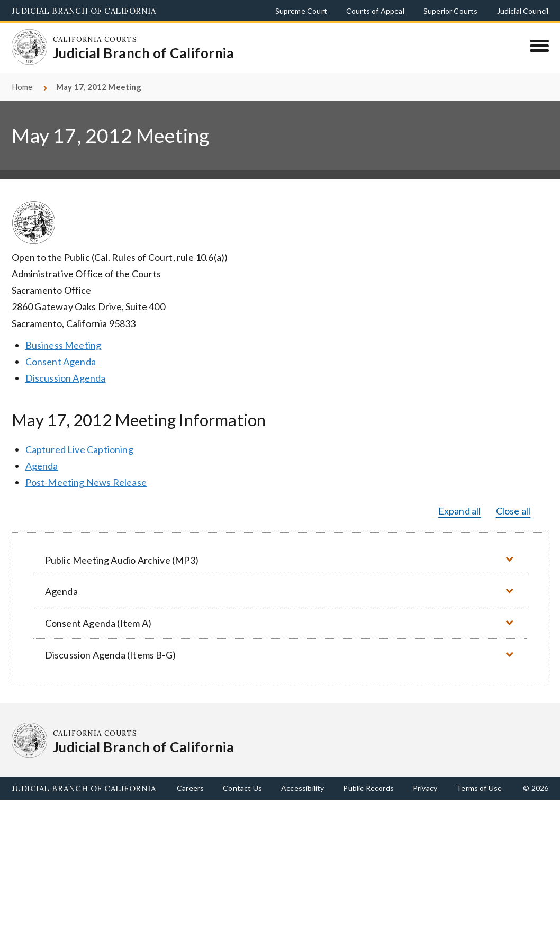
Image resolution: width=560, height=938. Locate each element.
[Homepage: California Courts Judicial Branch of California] (30, 47)
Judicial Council (523, 11)
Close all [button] (513, 511)
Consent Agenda (61, 362)
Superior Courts (451, 11)
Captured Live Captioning (79, 449)
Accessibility (302, 788)
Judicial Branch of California (84, 11)
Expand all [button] (460, 511)
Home (22, 87)
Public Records (368, 788)
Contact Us (242, 788)
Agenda (42, 466)
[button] (280, 560)
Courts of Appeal (375, 11)
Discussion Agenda (66, 378)
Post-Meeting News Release (86, 482)
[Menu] (539, 46)
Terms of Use (479, 788)
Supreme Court (301, 11)
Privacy (425, 788)
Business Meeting (64, 345)
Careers (190, 788)
